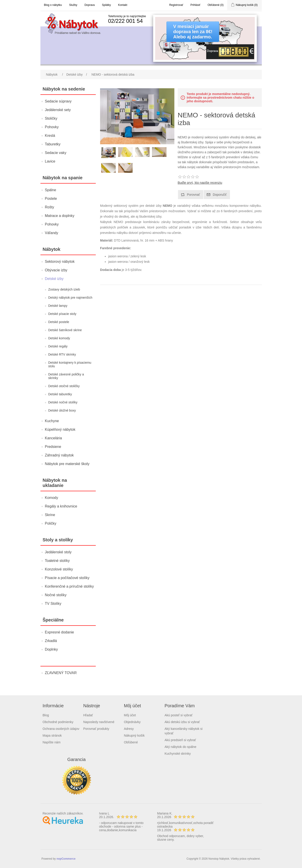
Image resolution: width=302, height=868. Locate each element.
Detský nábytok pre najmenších (70, 298)
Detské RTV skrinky (62, 354)
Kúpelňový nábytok (60, 429)
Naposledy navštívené (99, 722)
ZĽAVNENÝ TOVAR (61, 673)
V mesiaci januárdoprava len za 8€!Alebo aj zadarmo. (193, 32)
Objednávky (132, 722)
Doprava (90, 5)
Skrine (50, 515)
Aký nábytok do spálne (181, 747)
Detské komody (59, 338)
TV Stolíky (53, 604)
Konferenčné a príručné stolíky (69, 586)
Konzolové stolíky (59, 569)
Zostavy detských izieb (64, 289)
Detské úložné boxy (62, 410)
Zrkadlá (51, 641)
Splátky (106, 5)
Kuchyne (52, 421)
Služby (73, 5)
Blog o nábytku (53, 5)
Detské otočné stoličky (64, 386)
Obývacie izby (56, 270)
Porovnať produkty (96, 729)
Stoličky (51, 118)
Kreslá (50, 136)
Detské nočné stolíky (63, 402)
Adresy (129, 729)
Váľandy (52, 233)
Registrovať (176, 5)
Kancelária (54, 438)
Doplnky (52, 649)
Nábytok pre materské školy (67, 464)
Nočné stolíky (56, 595)
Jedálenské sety (58, 110)
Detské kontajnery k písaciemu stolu (70, 364)
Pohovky (52, 127)
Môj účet (130, 715)
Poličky (51, 523)
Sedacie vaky (56, 153)
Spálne (51, 190)
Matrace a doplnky (60, 216)
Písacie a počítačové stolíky (67, 578)
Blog (46, 715)
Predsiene (53, 447)
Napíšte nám (52, 742)
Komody (52, 498)
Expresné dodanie (60, 632)
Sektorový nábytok (60, 262)
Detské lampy (58, 306)
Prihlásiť (195, 5)
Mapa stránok (52, 735)
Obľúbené (131, 742)
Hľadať (88, 715)
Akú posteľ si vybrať (179, 715)
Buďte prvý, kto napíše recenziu (200, 183)
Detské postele (59, 322)
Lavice (50, 161)
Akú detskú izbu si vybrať (182, 722)
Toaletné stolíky (57, 561)
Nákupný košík (134, 735)
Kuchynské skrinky (178, 754)
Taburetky (53, 144)
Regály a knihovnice (61, 506)
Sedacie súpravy (58, 101)
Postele (51, 199)
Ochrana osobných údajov (61, 729)
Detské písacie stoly (62, 314)
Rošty (50, 207)
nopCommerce (66, 859)
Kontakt (123, 5)
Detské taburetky (60, 394)
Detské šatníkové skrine (65, 330)
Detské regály (58, 346)
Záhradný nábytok (59, 455)
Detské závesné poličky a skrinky (66, 376)
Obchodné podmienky (58, 722)
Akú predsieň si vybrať (180, 740)
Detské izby (54, 279)
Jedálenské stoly (58, 552)
